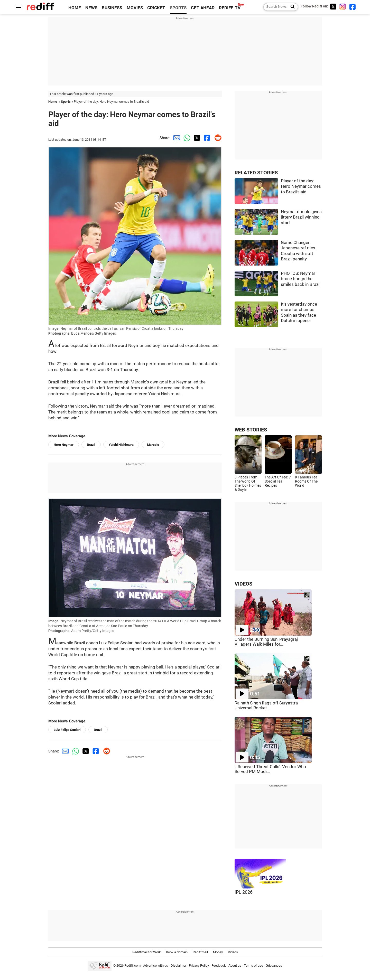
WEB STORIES (251, 430)
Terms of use (253, 965)
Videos (233, 952)
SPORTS (178, 8)
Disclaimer (178, 965)
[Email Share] (175, 138)
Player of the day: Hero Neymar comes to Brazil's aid (301, 186)
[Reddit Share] (217, 138)
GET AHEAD (203, 8)
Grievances (274, 965)
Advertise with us (156, 965)
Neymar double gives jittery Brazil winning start (301, 217)
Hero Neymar (64, 445)
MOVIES (135, 8)
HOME (75, 8)
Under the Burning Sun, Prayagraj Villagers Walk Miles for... (266, 642)
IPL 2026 (244, 892)
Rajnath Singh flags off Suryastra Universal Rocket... (266, 705)
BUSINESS (112, 8)
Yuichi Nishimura (121, 445)
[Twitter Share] (196, 138)
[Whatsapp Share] (186, 138)
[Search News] (291, 7)
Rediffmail (200, 952)
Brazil (91, 445)
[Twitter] (333, 7)
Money (218, 952)
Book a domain (177, 952)
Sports (66, 102)
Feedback (219, 965)
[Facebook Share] (206, 138)
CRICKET (156, 8)
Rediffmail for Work (147, 952)
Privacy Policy (199, 965)
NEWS (91, 8)
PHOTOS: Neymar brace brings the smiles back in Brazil (301, 279)
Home (53, 102)
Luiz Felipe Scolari (67, 730)
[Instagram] (343, 7)
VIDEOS (243, 584)
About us (235, 965)
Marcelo (153, 445)
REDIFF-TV (230, 8)
